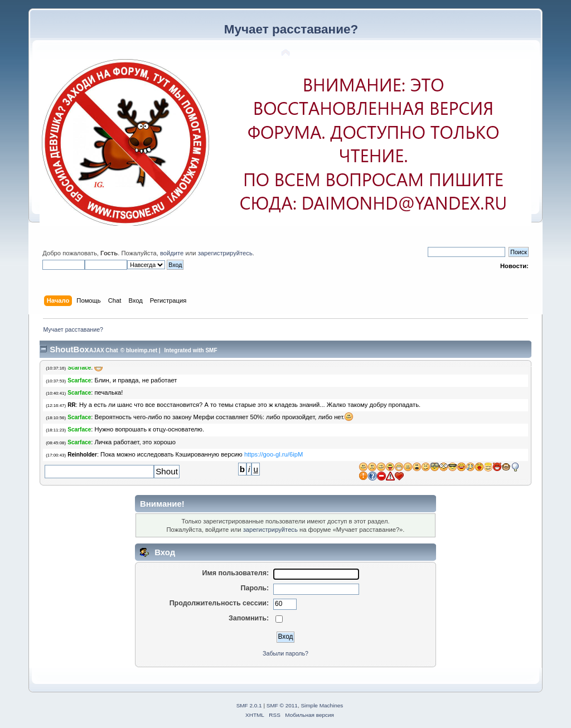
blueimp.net (142, 350)
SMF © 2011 (282, 705)
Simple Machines (322, 705)
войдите (172, 253)
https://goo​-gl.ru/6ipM (274, 454)
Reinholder (82, 455)
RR (72, 405)
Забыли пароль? (285, 653)
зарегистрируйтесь (225, 253)
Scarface (79, 368)
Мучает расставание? (291, 29)
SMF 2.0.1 (249, 705)
